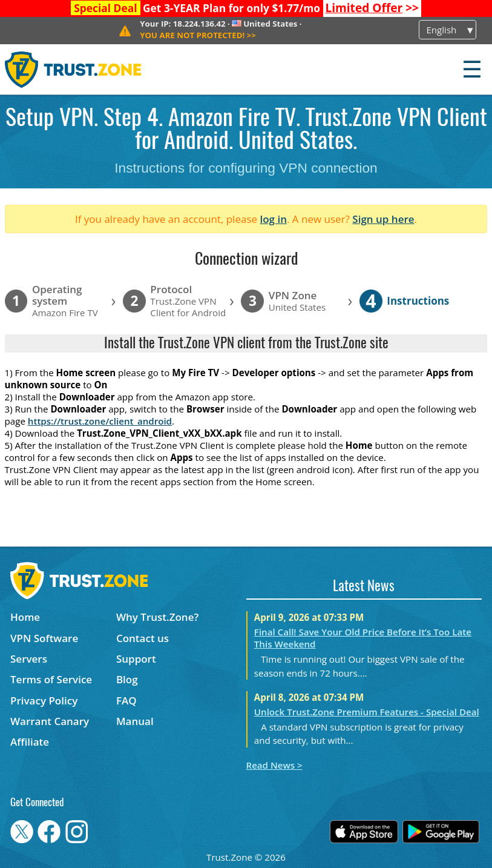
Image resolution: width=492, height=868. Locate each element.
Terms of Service (51, 679)
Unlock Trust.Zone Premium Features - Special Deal (367, 712)
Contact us (143, 638)
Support (136, 659)
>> (372, 8)
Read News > (274, 765)
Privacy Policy (44, 701)
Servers (29, 659)
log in (273, 219)
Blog (127, 679)
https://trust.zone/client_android (100, 421)
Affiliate (30, 742)
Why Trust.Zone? (157, 617)
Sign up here (383, 219)
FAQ (126, 701)
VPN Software (44, 638)
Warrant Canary (50, 721)
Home (25, 617)
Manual (135, 721)
